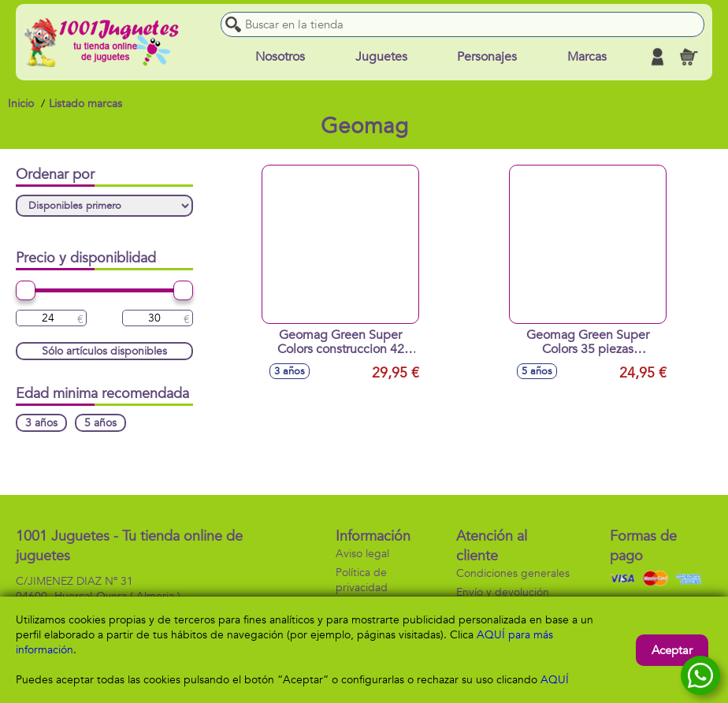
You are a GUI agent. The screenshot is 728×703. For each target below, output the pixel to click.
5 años (100, 423)
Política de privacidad (362, 580)
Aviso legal (362, 554)
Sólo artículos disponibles (104, 351)
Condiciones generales (513, 573)
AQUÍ (555, 680)
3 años (41, 423)
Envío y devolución (503, 592)
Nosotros (280, 57)
